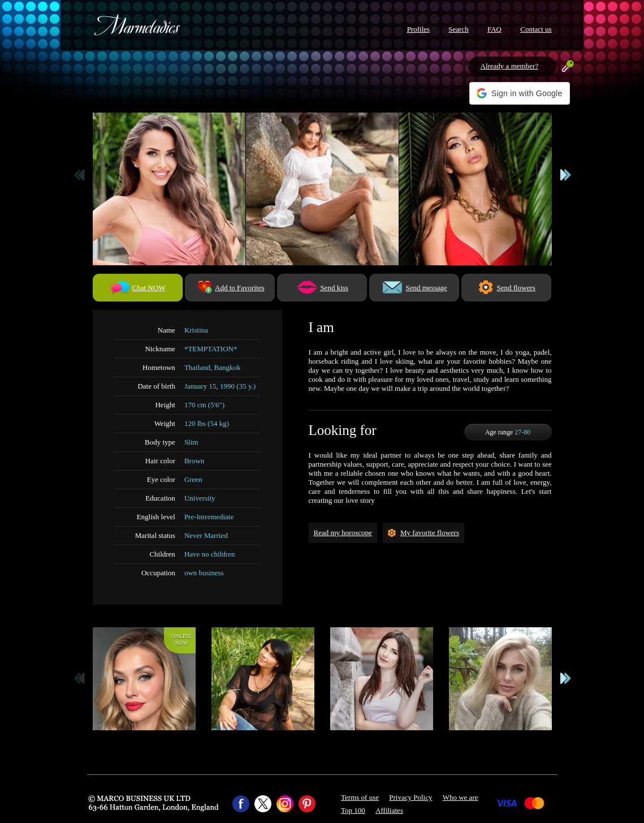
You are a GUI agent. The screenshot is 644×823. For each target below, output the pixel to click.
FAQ (494, 29)
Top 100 (353, 810)
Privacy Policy (410, 797)
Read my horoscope (343, 533)
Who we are (461, 797)
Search (458, 29)
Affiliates (389, 810)
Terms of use (360, 797)
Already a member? (510, 66)
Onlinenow (181, 639)
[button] (519, 93)
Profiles (418, 29)
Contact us (536, 29)
